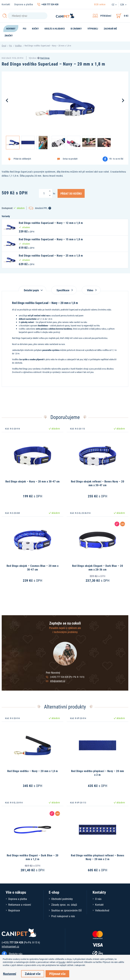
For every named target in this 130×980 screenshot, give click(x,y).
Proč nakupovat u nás (63, 916)
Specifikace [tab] (64, 290)
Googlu (62, 962)
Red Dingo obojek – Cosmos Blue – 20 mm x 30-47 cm (33, 568)
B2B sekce (100, 4)
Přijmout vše (57, 974)
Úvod (4, 46)
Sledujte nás (16, 954)
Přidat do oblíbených (22, 159)
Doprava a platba (24, 4)
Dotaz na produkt (70, 159)
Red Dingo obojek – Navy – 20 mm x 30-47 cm (33, 481)
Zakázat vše (33, 974)
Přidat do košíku (71, 193)
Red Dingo (45, 58)
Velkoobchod (102, 910)
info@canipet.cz (58, 681)
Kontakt (6, 4)
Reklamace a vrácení (20, 905)
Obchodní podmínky (62, 899)
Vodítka (18, 46)
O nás (98, 899)
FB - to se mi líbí (116, 159)
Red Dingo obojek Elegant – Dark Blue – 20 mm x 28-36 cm (98, 568)
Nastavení (10, 974)
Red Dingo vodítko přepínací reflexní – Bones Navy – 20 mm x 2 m (97, 857)
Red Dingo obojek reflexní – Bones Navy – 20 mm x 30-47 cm (98, 483)
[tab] (32, 288)
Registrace (14, 910)
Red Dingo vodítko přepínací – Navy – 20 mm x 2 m (98, 773)
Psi (10, 46)
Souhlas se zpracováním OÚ (66, 910)
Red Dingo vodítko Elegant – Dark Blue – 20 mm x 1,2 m (33, 857)
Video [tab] (91, 290)
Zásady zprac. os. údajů (64, 905)
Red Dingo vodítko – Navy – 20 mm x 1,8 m (33, 771)
